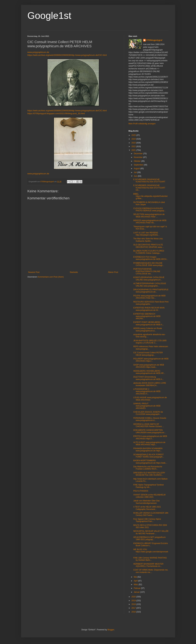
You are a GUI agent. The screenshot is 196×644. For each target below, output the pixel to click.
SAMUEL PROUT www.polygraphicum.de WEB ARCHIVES (147, 406)
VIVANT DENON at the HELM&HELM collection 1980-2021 (149, 496)
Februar (137, 588)
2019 (134, 601)
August (137, 169)
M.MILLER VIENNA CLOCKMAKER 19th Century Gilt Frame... (151, 514)
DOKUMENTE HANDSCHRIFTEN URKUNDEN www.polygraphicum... (150, 431)
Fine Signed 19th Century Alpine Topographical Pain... (147, 520)
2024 (134, 139)
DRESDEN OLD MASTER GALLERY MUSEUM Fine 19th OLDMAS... (149, 474)
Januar (137, 592)
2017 (134, 608)
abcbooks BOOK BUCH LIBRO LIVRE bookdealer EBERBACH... (150, 384)
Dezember (138, 154)
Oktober (137, 161)
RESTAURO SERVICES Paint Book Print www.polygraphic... (151, 303)
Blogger (111, 630)
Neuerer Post (34, 272)
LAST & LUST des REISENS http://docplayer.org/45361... (146, 234)
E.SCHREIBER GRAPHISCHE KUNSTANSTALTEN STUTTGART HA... (149, 188)
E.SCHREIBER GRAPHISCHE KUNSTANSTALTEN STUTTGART (149, 181)
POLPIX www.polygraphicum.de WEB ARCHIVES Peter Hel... (149, 297)
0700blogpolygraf (154, 40)
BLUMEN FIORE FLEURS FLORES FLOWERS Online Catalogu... (149, 252)
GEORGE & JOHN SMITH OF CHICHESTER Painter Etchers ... (149, 425)
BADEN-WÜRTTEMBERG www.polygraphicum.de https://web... (150, 462)
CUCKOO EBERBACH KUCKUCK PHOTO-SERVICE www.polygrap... (149, 210)
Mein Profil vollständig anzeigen (142, 124)
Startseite (74, 272)
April (136, 581)
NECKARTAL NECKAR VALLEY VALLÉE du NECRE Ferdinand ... (151, 532)
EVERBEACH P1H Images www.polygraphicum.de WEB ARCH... (151, 258)
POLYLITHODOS (141, 491)
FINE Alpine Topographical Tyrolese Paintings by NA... (148, 486)
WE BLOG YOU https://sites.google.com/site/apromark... (151, 552)
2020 (134, 597)
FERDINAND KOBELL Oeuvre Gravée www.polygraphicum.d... (150, 419)
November (138, 157)
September (139, 165)
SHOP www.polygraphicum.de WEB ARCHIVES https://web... (149, 366)
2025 (134, 135)
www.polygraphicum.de (38, 52)
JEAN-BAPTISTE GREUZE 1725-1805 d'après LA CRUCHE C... (150, 342)
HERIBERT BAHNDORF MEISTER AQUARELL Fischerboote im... (148, 565)
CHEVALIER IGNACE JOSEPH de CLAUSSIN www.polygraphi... (148, 413)
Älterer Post (113, 272)
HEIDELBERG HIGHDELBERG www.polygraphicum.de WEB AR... (149, 372)
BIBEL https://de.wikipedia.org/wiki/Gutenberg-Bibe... (150, 196)
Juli (135, 172)
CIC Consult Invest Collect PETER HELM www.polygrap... (148, 354)
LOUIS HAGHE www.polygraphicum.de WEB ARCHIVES (150, 399)
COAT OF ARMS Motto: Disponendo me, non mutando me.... (151, 571)
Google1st (49, 16)
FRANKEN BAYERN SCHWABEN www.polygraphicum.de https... (148, 450)
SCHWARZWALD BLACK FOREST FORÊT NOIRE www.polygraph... (149, 456)
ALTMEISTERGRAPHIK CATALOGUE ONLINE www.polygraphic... (150, 285)
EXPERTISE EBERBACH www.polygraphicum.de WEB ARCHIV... (147, 316)
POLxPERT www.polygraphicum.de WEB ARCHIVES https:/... (151, 360)
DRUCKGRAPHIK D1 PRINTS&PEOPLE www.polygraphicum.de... (151, 291)
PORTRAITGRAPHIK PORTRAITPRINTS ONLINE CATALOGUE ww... (147, 271)
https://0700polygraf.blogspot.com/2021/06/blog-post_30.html (56, 113)
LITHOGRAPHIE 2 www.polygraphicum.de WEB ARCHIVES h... (147, 391)
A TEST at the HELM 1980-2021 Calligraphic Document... (147, 508)
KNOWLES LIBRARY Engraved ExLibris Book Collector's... (150, 544)
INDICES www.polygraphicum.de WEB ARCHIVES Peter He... (150, 222)
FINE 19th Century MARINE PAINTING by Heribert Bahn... (150, 559)
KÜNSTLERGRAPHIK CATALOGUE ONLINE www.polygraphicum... (149, 279)
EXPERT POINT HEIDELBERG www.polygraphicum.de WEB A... (148, 323)
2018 (134, 604)
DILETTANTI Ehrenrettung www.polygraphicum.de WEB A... (148, 378)
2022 (134, 146)
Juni (136, 176)
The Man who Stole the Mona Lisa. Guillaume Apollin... (148, 240)
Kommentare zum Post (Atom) (51, 277)
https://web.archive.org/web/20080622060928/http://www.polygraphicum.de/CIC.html (67, 55)
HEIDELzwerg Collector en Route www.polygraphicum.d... (148, 329)
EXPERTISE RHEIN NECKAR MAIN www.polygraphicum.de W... (149, 309)
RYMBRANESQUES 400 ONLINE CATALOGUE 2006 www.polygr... (149, 264)
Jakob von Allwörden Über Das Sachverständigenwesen (146, 502)
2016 (134, 612)
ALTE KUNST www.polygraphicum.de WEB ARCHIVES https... (149, 443)
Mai (136, 577)
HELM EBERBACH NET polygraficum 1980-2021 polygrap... (149, 538)
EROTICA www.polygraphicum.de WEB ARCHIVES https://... (150, 437)
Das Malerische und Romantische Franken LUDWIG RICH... (148, 468)
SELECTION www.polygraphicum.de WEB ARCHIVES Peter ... (149, 215)
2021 (134, 150)
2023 (134, 143)
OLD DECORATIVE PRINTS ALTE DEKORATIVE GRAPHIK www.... (149, 246)
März (136, 585)
